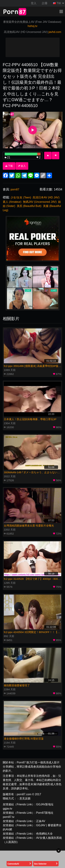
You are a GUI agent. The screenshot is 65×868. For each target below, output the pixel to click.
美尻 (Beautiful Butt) (29, 206)
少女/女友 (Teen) (21, 197)
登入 (34, 3)
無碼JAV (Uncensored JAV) (40, 202)
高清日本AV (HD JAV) (46, 197)
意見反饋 (25, 798)
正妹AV (41, 821)
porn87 (15, 189)
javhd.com (55, 32)
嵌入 (22, 166)
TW (57, 3)
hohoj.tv (32, 26)
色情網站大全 (44, 834)
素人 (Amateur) (12, 202)
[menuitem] (58, 3)
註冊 (45, 3)
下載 (9, 166)
